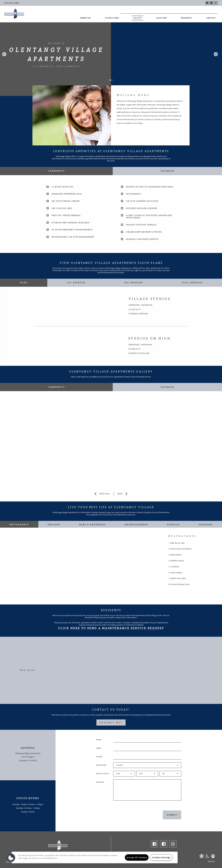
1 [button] (111, 81)
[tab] (24, 283)
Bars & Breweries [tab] (93, 525)
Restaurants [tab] (19, 525)
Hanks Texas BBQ (178, 578)
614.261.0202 (12, 3)
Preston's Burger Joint (180, 584)
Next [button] (216, 54)
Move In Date (103, 774)
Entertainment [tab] (136, 525)
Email (99, 748)
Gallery (138, 18)
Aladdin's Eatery (177, 561)
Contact (211, 18)
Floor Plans (112, 18)
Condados (175, 567)
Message (100, 782)
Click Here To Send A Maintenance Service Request (111, 628)
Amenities (86, 18)
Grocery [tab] (54, 525)
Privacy (212, 861)
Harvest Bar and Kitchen (181, 549)
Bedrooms (101, 765)
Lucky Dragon (176, 573)
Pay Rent (28, 670)
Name (99, 740)
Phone (99, 757)
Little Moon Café (177, 543)
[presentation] (128, 815)
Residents (186, 18)
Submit (172, 815)
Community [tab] (56, 171)
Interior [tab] (167, 171)
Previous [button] (4, 54)
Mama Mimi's (176, 555)
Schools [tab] (173, 525)
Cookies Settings (161, 857)
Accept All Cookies (137, 857)
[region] (95, 857)
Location (161, 18)
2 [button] (113, 81)
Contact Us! (111, 723)
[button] (11, 858)
